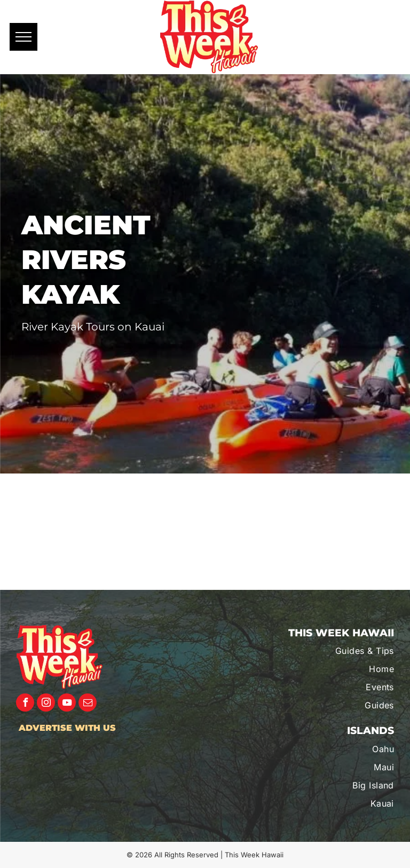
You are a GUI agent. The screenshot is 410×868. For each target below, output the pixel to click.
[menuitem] (338, 651)
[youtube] (67, 704)
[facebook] (25, 704)
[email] (88, 704)
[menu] (23, 37)
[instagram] (46, 704)
